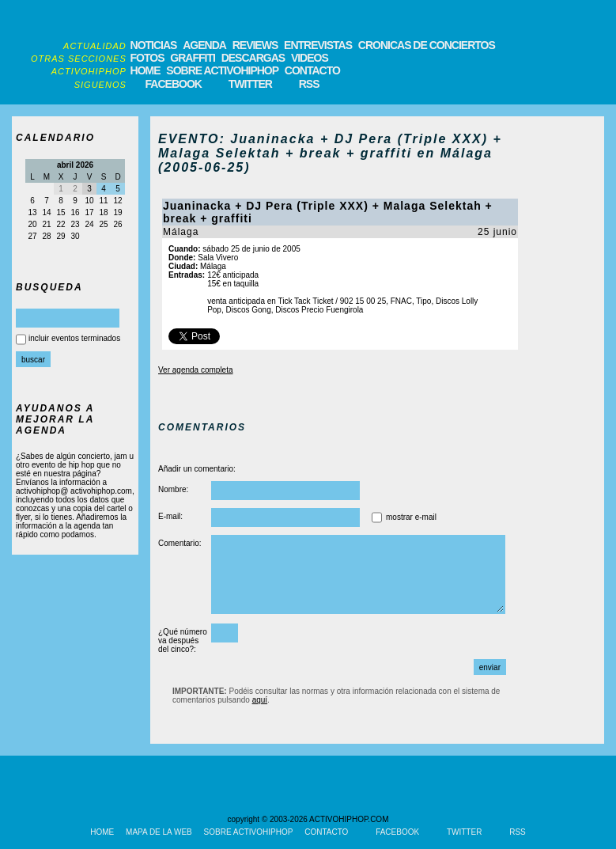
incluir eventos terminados (74, 338)
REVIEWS (255, 45)
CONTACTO (312, 70)
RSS (309, 84)
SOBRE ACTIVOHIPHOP (222, 70)
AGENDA (204, 45)
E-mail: (170, 516)
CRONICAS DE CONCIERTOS (427, 45)
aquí (260, 700)
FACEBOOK (174, 84)
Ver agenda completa (196, 370)
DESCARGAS (253, 58)
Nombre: (173, 489)
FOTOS (147, 58)
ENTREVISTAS (318, 45)
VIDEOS (310, 58)
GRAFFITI (193, 58)
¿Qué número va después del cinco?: (183, 641)
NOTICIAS (154, 45)
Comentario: (180, 543)
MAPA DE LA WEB (159, 832)
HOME (145, 70)
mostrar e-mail (411, 517)
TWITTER (250, 84)
